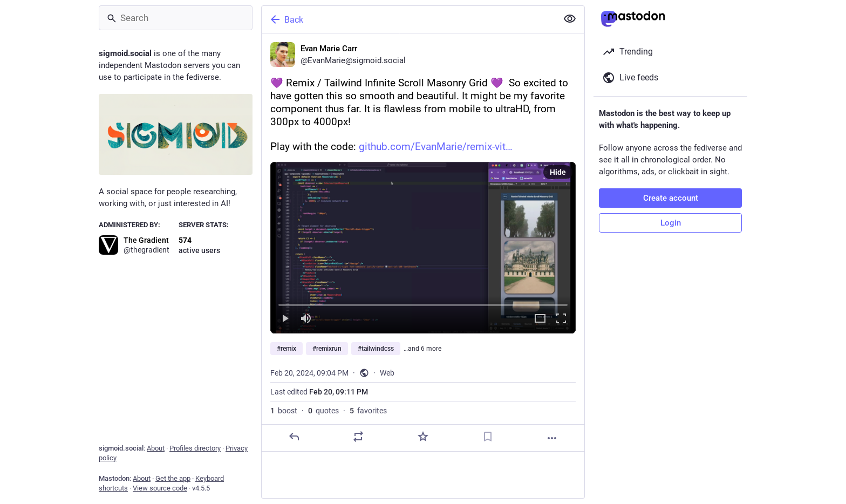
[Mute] (306, 319)
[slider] (423, 303)
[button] (423, 248)
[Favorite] (423, 437)
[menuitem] (423, 248)
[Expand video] (540, 319)
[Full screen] (561, 319)
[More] (552, 438)
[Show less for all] (570, 19)
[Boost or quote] (358, 437)
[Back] (408, 19)
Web (387, 373)
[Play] (285, 319)
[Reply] (294, 437)
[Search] (176, 18)
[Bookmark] (488, 437)
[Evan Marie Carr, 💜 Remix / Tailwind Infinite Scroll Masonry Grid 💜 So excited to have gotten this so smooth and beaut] (423, 243)
